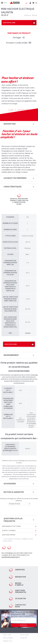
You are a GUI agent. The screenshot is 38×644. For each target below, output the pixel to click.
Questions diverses (9, 535)
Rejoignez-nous (8, 641)
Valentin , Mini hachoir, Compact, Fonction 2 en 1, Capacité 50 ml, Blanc (19, 201)
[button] (30, 3)
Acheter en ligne (9, 23)
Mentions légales (8, 638)
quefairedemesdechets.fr (11, 557)
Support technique (9, 531)
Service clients (24, 635)
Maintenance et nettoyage (11, 526)
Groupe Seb (24, 638)
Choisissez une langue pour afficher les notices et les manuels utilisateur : (19, 500)
